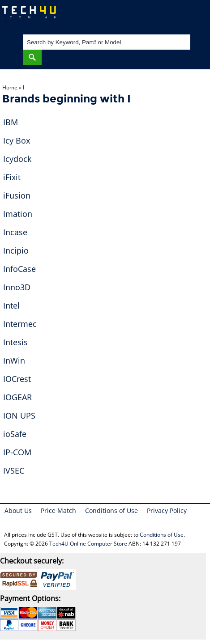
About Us (18, 511)
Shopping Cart (195, 16)
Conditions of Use (111, 511)
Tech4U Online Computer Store (88, 544)
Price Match (58, 511)
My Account (167, 16)
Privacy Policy (167, 511)
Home (10, 87)
